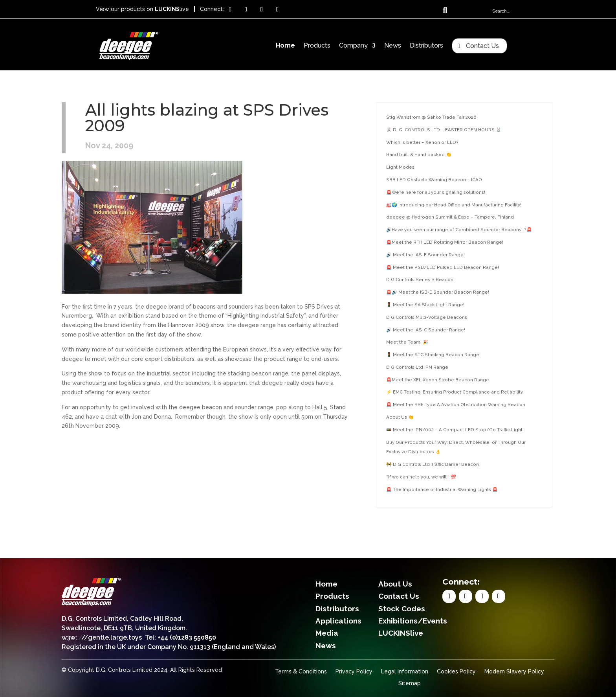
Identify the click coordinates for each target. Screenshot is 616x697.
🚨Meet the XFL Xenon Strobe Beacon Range (438, 380)
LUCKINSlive (401, 633)
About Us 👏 (400, 417)
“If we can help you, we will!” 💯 (421, 477)
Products (317, 46)
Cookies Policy (456, 672)
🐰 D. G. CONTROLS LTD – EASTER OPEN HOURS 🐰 (444, 130)
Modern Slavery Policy (514, 672)
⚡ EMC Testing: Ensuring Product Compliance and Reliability (455, 392)
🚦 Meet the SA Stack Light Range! (425, 305)
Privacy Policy (354, 672)
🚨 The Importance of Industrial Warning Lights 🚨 (442, 489)
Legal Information (405, 672)
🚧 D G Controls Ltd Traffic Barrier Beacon (433, 464)
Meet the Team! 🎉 (407, 342)
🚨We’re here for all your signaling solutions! (436, 192)
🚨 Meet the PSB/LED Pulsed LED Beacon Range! (443, 267)
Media (327, 633)
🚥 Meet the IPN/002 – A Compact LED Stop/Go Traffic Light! (455, 430)
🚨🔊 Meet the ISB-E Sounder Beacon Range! (438, 292)
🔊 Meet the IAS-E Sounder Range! (425, 255)
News (393, 46)
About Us (395, 584)
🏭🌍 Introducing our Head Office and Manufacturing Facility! (454, 205)
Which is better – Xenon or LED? (422, 142)
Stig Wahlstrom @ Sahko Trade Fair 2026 (431, 117)
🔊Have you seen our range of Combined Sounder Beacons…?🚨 (459, 230)
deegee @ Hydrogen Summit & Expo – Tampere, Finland (450, 217)
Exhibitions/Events (413, 621)
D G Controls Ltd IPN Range (417, 367)
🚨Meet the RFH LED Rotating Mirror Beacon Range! (445, 242)
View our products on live (142, 9)
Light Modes (400, 167)
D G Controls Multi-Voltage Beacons (427, 317)
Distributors (426, 46)
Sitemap (410, 683)
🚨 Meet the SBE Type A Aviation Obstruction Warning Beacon (456, 405)
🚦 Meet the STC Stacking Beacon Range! (433, 355)
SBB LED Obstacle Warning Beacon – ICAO (434, 180)
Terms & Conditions (301, 672)
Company (353, 46)
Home (285, 46)
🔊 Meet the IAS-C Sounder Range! (426, 330)
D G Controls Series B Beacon (420, 280)
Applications (338, 621)
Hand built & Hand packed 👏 (419, 154)
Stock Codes (402, 609)
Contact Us (482, 46)
